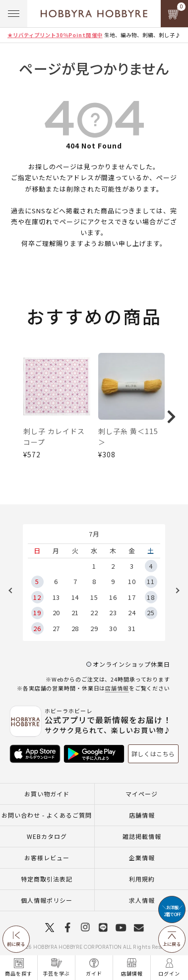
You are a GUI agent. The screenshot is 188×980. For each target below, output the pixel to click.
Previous (14, 585)
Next (174, 585)
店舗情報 (117, 682)
